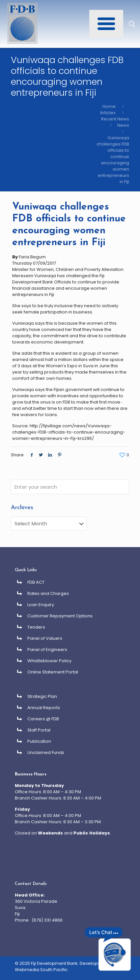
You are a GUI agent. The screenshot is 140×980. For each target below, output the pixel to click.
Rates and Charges (48, 593)
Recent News (115, 119)
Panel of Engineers (47, 650)
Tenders (36, 627)
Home (109, 106)
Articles (108, 113)
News (123, 125)
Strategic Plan (42, 696)
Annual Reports (44, 708)
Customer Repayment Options (60, 616)
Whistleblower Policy (49, 661)
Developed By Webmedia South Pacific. (62, 966)
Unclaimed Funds (46, 752)
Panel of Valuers (45, 638)
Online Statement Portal (53, 672)
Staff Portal (39, 730)
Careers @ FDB (43, 719)
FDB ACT (36, 582)
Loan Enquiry (41, 605)
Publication (39, 741)
